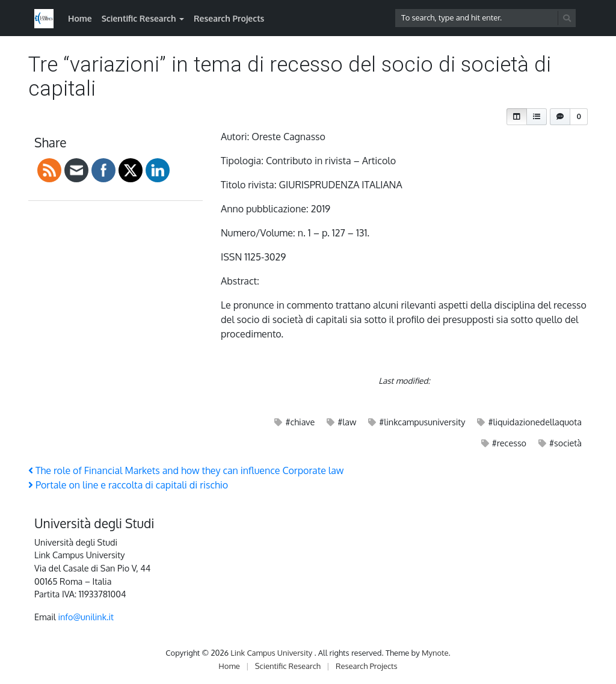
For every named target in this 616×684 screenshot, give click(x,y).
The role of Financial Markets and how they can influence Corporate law (186, 470)
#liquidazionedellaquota (535, 422)
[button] (517, 117)
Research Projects (229, 18)
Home (80, 18)
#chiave (300, 422)
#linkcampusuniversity (422, 422)
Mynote (435, 653)
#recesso (509, 443)
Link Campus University (272, 653)
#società (565, 443)
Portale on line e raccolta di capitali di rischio (128, 485)
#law (347, 422)
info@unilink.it (86, 617)
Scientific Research (139, 18)
